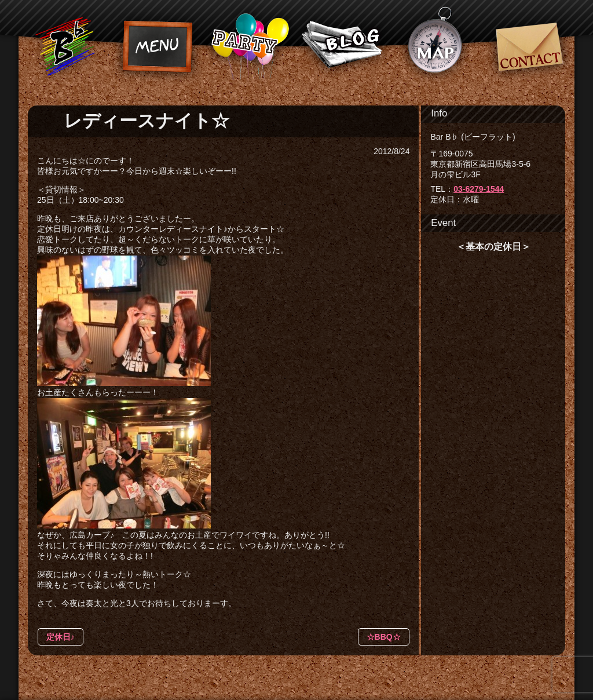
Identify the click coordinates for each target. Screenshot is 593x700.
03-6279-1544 (479, 189)
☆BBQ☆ (384, 637)
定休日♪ (61, 637)
